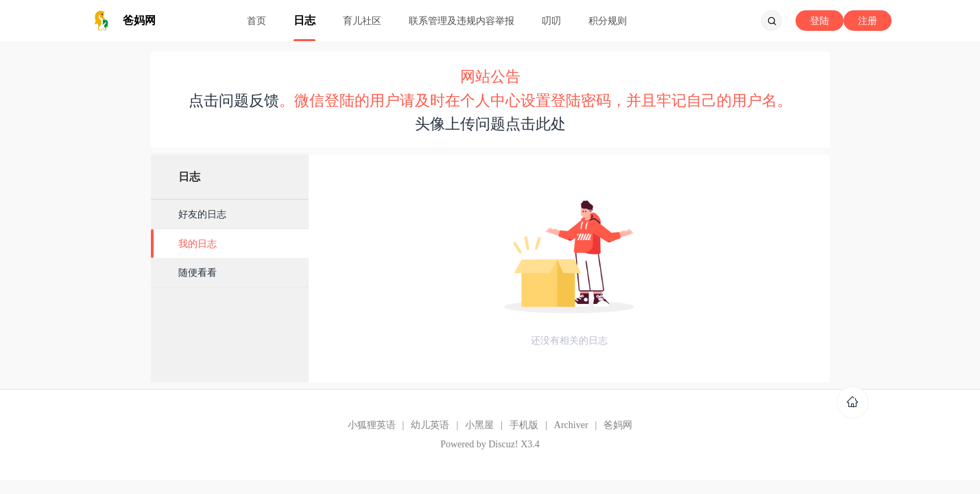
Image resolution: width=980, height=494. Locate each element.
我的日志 (198, 244)
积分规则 (608, 21)
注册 (868, 21)
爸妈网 (618, 425)
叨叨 (551, 21)
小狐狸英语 (372, 425)
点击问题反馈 (234, 101)
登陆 (820, 21)
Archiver (571, 425)
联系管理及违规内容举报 (462, 21)
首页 (256, 21)
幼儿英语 (430, 425)
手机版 (524, 425)
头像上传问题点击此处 (490, 124)
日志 (304, 20)
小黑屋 (479, 425)
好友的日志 (202, 214)
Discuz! (503, 444)
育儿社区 (362, 21)
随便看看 (198, 272)
